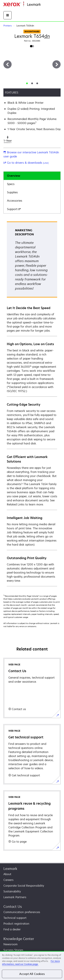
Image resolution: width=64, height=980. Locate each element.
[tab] (27, 83)
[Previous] (8, 64)
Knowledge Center (19, 939)
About (7, 874)
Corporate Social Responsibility (24, 886)
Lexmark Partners (15, 897)
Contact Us (13, 907)
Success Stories (13, 950)
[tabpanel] (32, 404)
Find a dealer (12, 929)
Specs (11, 184)
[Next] (56, 64)
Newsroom (10, 944)
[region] (32, 965)
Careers (8, 880)
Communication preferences (22, 912)
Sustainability (12, 891)
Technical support (15, 918)
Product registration (16, 924)
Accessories (15, 201)
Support (14, 209)
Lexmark (10, 869)
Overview (14, 176)
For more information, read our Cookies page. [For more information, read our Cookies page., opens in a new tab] (31, 963)
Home (44, 5)
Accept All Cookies (32, 974)
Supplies (12, 192)
